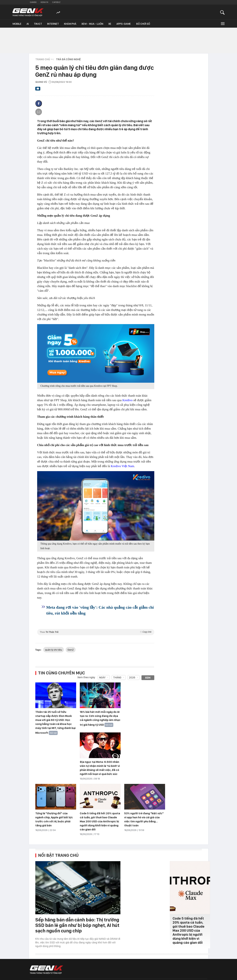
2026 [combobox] (132, 678)
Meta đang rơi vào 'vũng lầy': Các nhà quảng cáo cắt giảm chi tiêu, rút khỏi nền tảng (100, 610)
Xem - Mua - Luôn (92, 24)
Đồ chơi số (143, 24)
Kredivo (128, 400)
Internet (53, 24)
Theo (96, 632)
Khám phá (70, 24)
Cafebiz (56, 2)
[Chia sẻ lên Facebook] (39, 103)
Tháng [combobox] (117, 678)
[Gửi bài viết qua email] (38, 90)
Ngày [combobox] (102, 678)
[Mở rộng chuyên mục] (222, 24)
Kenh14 (44, 2)
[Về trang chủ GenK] (28, 12)
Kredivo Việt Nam (122, 466)
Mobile (17, 24)
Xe (110, 24)
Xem (148, 678)
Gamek (33, 2)
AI (28, 24)
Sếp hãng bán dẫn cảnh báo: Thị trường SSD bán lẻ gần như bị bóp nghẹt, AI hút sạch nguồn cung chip (77, 925)
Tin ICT (38, 24)
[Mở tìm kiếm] (222, 12)
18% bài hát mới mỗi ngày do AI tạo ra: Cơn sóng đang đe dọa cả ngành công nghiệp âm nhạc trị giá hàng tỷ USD (100, 718)
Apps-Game (124, 24)
